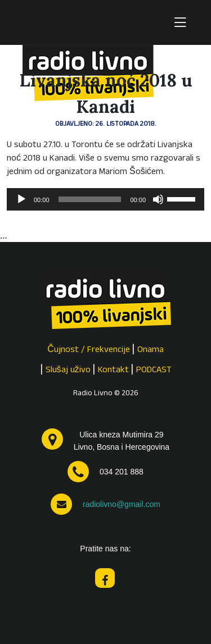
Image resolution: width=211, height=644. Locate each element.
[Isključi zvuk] (158, 199)
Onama (151, 350)
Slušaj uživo (68, 371)
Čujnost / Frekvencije (89, 350)
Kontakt (113, 371)
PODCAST (154, 371)
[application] (105, 199)
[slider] (90, 199)
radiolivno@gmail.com (122, 504)
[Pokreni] (21, 199)
